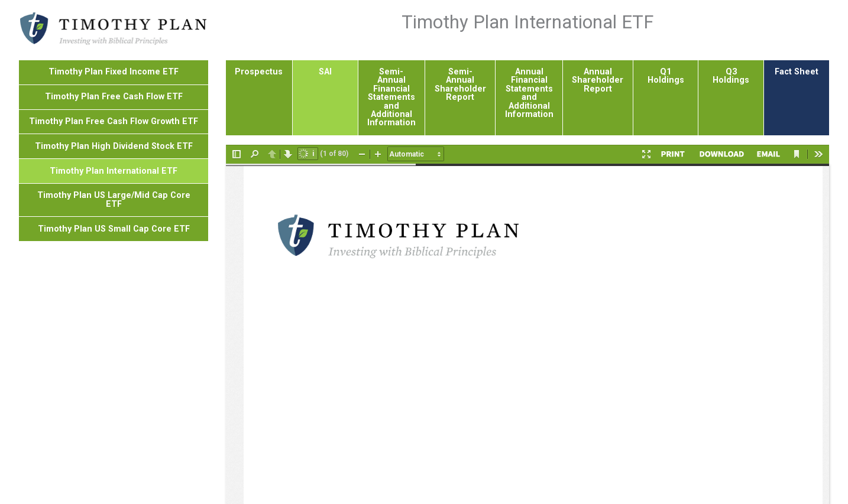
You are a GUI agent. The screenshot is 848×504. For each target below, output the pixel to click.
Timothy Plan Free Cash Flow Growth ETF (114, 59)
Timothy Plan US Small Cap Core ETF (114, 166)
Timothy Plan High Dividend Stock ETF (114, 84)
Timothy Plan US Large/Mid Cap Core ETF (114, 137)
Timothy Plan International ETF (114, 108)
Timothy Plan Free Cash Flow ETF (114, 34)
